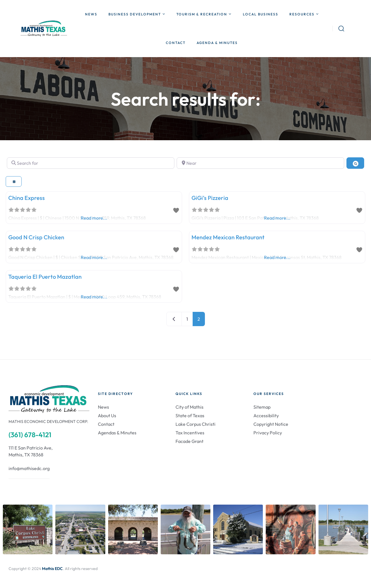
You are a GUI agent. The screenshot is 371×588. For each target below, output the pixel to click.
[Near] (260, 163)
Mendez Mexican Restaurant (228, 237)
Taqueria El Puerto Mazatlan (45, 277)
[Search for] (91, 163)
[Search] (355, 163)
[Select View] (14, 181)
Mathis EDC (52, 569)
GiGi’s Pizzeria (210, 198)
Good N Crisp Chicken (36, 237)
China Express (27, 198)
